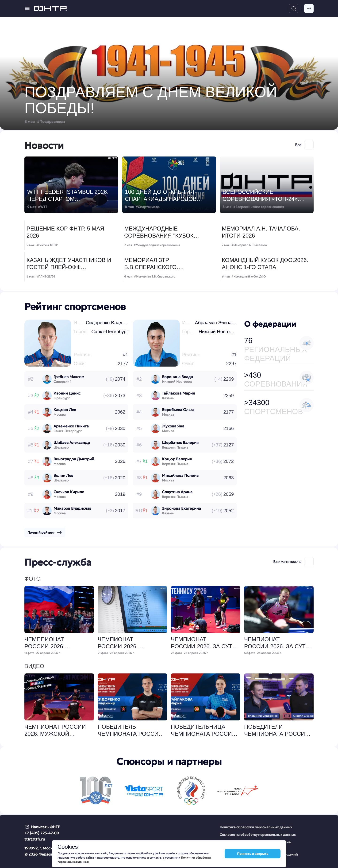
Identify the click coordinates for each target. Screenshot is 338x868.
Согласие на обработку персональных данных (258, 835)
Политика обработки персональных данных (256, 827)
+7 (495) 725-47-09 (42, 833)
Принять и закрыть (253, 854)
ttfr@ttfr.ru (35, 839)
